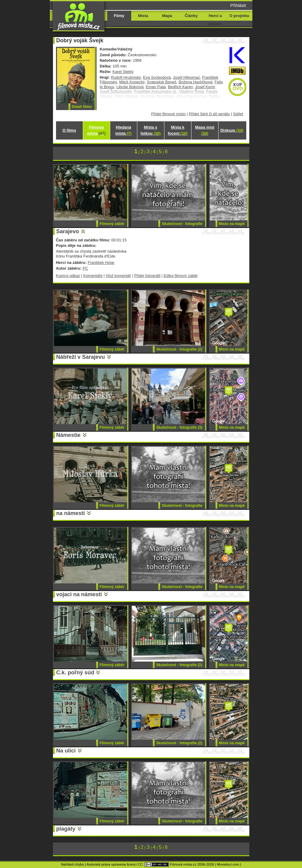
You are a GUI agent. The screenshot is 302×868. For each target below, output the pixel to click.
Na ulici (66, 751)
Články (191, 16)
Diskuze (232, 130)
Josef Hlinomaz (186, 77)
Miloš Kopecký (132, 82)
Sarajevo (68, 231)
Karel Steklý (123, 72)
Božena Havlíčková (196, 82)
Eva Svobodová (157, 77)
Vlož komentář (118, 276)
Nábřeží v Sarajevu (81, 357)
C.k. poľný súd (75, 673)
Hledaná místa (123, 130)
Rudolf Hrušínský (126, 77)
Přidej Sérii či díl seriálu (209, 114)
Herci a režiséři (215, 20)
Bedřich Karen (180, 87)
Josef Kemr (205, 87)
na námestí (71, 513)
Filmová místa (96, 130)
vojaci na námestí (79, 594)
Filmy (119, 16)
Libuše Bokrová (130, 87)
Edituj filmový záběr (181, 276)
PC (85, 268)
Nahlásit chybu (72, 864)
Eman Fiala (156, 87)
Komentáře (93, 276)
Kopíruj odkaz (68, 276)
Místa (143, 16)
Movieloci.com (228, 864)
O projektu (239, 16)
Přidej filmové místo (169, 114)
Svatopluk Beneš (162, 82)
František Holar (101, 263)
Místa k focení (178, 130)
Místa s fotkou (150, 130)
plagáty (66, 829)
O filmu (69, 130)
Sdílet (238, 114)
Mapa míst (205, 130)
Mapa (167, 16)
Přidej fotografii (147, 276)
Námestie (68, 435)
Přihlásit (238, 5)
